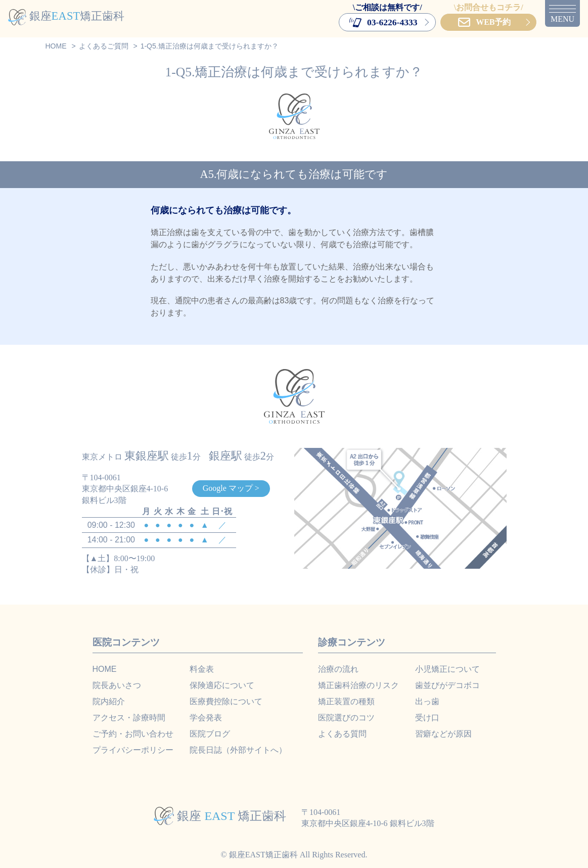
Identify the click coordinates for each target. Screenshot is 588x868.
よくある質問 (342, 734)
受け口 (427, 718)
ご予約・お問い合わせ (133, 734)
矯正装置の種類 (346, 701)
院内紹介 (109, 701)
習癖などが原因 (443, 734)
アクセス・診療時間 (129, 718)
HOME (105, 669)
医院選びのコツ (346, 718)
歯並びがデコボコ (447, 685)
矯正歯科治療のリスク (358, 685)
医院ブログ (210, 734)
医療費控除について (226, 701)
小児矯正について (447, 669)
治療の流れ (338, 669)
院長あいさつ (117, 685)
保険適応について (222, 685)
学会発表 (206, 718)
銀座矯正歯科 (66, 16)
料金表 (202, 669)
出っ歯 (427, 701)
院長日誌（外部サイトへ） (238, 750)
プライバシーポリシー (133, 750)
